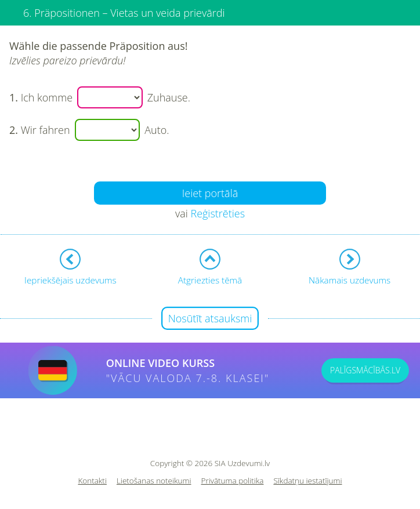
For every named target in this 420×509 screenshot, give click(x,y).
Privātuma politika (233, 481)
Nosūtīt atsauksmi (210, 318)
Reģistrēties (218, 213)
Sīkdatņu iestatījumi (307, 481)
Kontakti (92, 481)
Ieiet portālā (210, 193)
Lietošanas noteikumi (154, 481)
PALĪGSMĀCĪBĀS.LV (365, 370)
